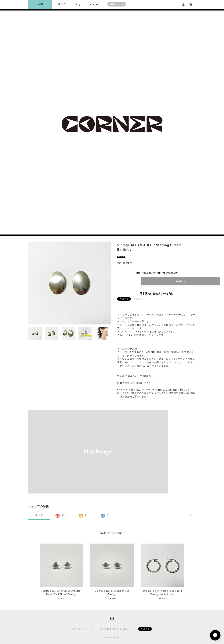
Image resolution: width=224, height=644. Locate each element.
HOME (40, 4)
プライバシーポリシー (84, 629)
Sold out (180, 281)
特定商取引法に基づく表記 (114, 629)
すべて (39, 515)
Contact (95, 4)
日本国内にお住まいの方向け (157, 293)
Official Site (117, 4)
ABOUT (62, 4)
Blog (78, 4)
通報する (138, 299)
